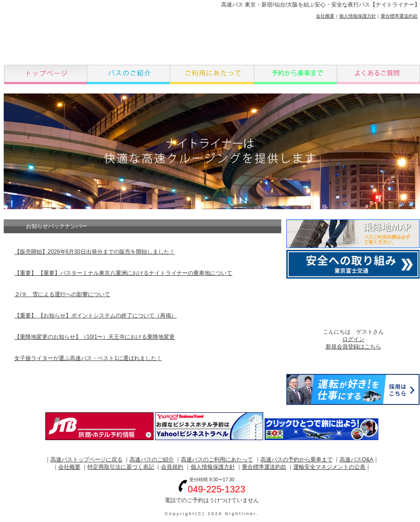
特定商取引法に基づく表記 (121, 467)
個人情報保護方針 (358, 16)
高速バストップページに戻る (86, 460)
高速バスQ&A (356, 460)
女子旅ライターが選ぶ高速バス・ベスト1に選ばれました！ (88, 358)
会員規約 (172, 467)
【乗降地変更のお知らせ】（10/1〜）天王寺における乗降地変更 (95, 337)
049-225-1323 (217, 489)
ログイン (353, 339)
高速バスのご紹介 (152, 460)
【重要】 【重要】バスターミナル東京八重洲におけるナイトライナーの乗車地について (123, 273)
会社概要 (325, 16)
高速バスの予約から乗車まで (296, 460)
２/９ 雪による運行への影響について (62, 294)
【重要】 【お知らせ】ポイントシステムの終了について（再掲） (96, 316)
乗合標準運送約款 (399, 16)
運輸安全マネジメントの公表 (329, 467)
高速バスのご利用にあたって (217, 460)
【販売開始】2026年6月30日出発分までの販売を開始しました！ (95, 252)
